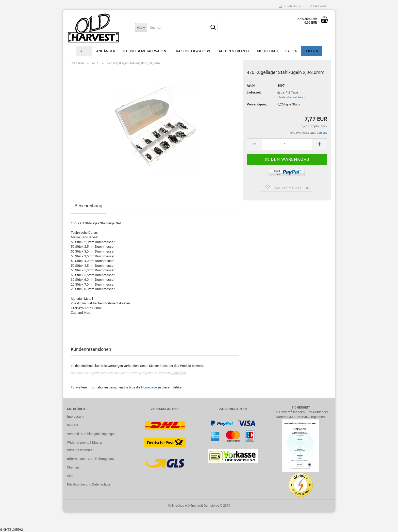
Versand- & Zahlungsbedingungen (91, 434)
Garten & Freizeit (233, 51)
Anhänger (106, 51)
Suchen (311, 51)
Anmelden (178, 373)
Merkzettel (318, 6)
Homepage (149, 387)
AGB (70, 476)
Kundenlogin (290, 6)
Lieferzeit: (254, 92)
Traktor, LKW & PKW (192, 51)
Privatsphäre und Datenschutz (89, 484)
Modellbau (267, 51)
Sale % (291, 51)
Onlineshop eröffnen (183, 505)
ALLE (84, 51)
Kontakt (73, 425)
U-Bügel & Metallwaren (145, 51)
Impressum (75, 417)
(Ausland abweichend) (291, 97)
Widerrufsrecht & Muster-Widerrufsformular (85, 446)
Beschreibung (88, 206)
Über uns (73, 467)
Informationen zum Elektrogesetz (91, 459)
